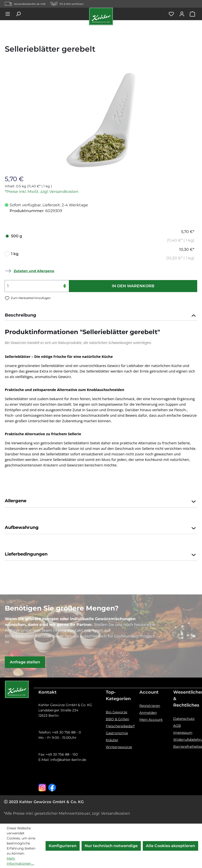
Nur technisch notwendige (111, 846)
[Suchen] (21, 14)
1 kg (103, 254)
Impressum (183, 733)
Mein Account (151, 720)
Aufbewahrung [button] (101, 528)
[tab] (101, 316)
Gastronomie (117, 733)
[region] (101, 119)
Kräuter (112, 740)
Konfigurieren (63, 846)
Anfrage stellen (25, 662)
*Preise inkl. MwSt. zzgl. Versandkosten (42, 192)
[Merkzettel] (174, 14)
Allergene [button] (101, 501)
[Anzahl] (37, 286)
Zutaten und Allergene (34, 271)
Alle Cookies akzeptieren (170, 846)
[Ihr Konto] (184, 14)
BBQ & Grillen (117, 719)
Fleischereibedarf (120, 726)
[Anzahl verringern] (65, 289)
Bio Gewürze (116, 712)
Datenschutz (184, 719)
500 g (103, 236)
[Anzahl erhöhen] (65, 283)
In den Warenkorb (133, 286)
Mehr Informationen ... (20, 861)
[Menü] (10, 14)
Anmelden (148, 713)
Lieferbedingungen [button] (101, 555)
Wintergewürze (119, 747)
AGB (177, 726)
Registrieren (150, 706)
